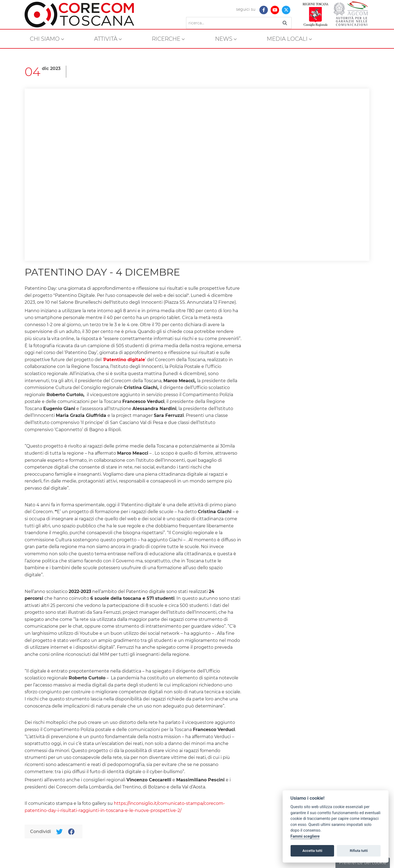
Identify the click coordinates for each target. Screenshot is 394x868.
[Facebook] (71, 832)
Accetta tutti (312, 851)
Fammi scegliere (305, 836)
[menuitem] (47, 39)
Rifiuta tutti (359, 851)
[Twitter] (59, 832)
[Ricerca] (232, 23)
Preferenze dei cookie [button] (363, 863)
